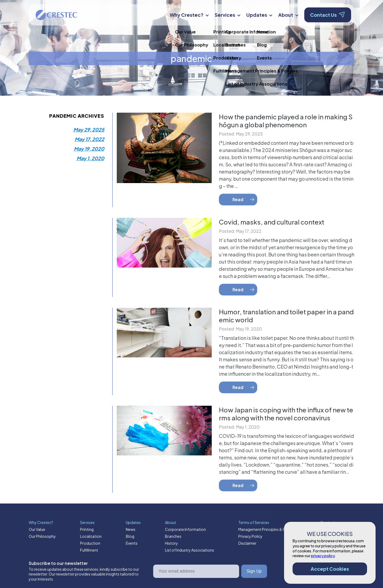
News (131, 529)
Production (90, 543)
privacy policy (323, 556)
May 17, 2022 (89, 139)
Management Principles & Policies (267, 529)
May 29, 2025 (89, 130)
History (171, 543)
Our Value (37, 529)
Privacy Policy (250, 536)
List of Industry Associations (190, 550)
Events (132, 543)
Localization (91, 536)
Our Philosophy (42, 536)
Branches (173, 536)
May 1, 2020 (90, 158)
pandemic (191, 58)
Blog (130, 536)
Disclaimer (247, 543)
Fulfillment (89, 550)
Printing (87, 529)
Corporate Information (185, 529)
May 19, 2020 (89, 149)
